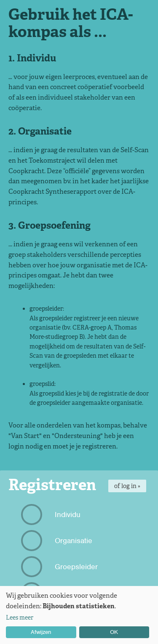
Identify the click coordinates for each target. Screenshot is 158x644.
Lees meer (20, 618)
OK (114, 632)
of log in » (127, 486)
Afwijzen (41, 632)
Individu (52, 515)
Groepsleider (60, 567)
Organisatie (58, 541)
